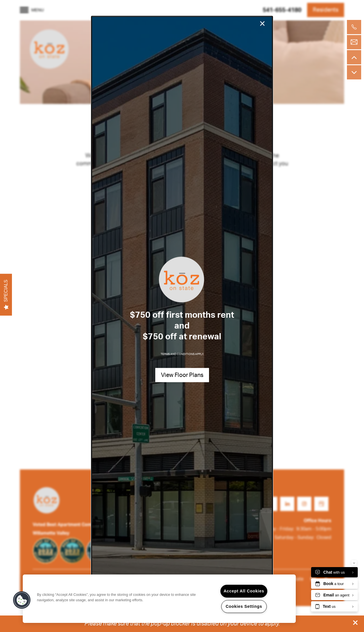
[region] (159, 599)
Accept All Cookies (244, 591)
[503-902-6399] (354, 27)
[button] (355, 623)
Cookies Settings (244, 606)
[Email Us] (354, 42)
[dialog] (182, 316)
